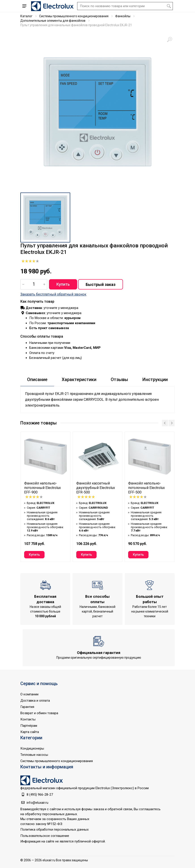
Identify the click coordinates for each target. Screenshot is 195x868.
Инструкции (155, 379)
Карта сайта (30, 732)
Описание (37, 379)
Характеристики (79, 379)
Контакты (28, 719)
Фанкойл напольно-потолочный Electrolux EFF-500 (146, 488)
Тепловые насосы (34, 755)
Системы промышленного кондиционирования (74, 16)
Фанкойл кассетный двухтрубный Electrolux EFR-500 (96, 488)
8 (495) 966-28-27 (40, 795)
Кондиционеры (32, 748)
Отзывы (119, 379)
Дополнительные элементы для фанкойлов (53, 21)
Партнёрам (29, 726)
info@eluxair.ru (37, 803)
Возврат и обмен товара (39, 713)
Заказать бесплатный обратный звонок (53, 294)
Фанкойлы (123, 16)
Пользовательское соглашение (45, 836)
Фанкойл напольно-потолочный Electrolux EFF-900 (42, 488)
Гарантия (27, 707)
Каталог (26, 16)
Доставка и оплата (35, 701)
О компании (29, 694)
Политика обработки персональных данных (54, 829)
